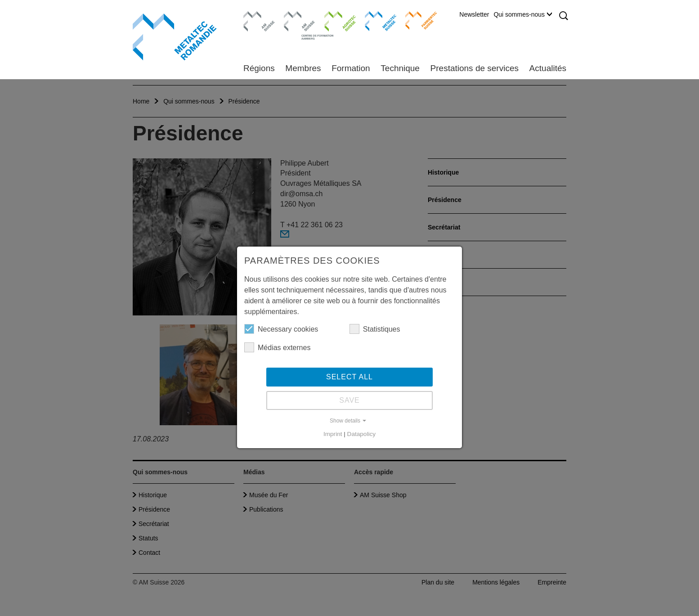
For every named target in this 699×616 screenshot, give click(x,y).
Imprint (333, 434)
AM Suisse (256, 16)
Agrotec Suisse (334, 20)
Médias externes (277, 347)
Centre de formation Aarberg (296, 25)
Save (349, 400)
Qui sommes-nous (523, 14)
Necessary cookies (281, 329)
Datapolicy (361, 434)
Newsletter (474, 14)
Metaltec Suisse (375, 20)
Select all (349, 377)
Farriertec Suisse (417, 20)
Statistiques (375, 329)
